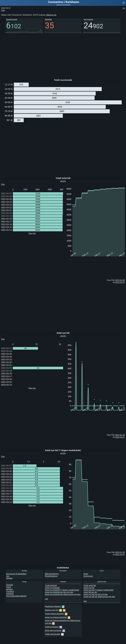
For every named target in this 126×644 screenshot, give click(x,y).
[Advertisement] (63, 54)
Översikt (10, 585)
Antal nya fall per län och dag (96, 594)
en (124, 8)
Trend (9, 587)
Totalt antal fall (90, 586)
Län (8, 576)
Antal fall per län (90, 592)
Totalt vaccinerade (54, 634)
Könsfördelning (51, 576)
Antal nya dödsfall (52, 588)
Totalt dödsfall (51, 586)
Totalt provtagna (53, 627)
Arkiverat (10, 594)
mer (47, 599)
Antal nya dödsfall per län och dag (59, 592)
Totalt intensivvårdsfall (56, 614)
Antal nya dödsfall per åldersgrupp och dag (63, 594)
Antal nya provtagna (55, 630)
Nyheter (9, 589)
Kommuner (88, 576)
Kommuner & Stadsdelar (16, 574)
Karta (86, 574)
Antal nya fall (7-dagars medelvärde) (99, 590)
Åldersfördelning (52, 574)
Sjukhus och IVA (55, 610)
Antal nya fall (89, 588)
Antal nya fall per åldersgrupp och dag (99, 597)
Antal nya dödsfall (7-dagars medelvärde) (62, 590)
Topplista (10, 592)
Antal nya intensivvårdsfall (58, 617)
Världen (9, 578)
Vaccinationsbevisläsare (16, 596)
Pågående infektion (55, 606)
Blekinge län (51, 15)
